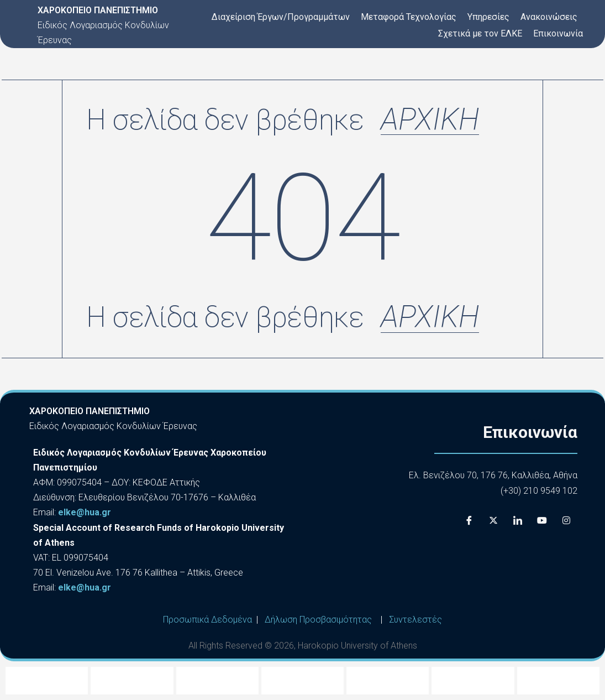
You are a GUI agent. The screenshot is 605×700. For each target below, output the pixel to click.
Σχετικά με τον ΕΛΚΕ (480, 33)
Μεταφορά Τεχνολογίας (409, 17)
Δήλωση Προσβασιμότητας (318, 620)
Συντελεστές (415, 620)
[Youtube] (542, 520)
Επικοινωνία (558, 33)
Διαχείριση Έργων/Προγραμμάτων (281, 17)
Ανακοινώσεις (549, 17)
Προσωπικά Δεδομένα (207, 620)
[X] (493, 520)
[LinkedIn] (518, 520)
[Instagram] (566, 520)
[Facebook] (469, 520)
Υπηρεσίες (488, 17)
